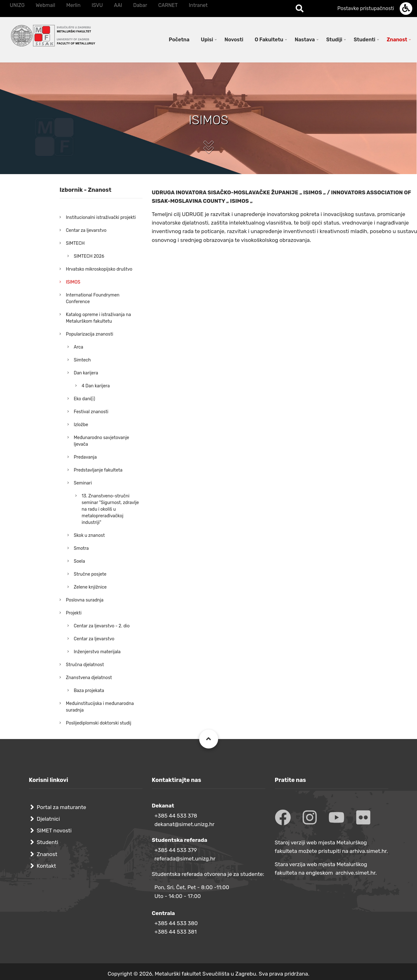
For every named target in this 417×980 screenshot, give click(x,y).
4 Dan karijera (96, 386)
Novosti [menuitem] (234, 40)
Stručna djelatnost (85, 665)
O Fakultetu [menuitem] (269, 40)
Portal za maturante (62, 807)
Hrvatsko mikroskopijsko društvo (99, 269)
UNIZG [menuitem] (17, 5)
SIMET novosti (54, 830)
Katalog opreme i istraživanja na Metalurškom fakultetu (98, 318)
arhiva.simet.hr (368, 851)
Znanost (47, 854)
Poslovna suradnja (85, 600)
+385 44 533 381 (176, 932)
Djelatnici (49, 819)
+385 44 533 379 (176, 850)
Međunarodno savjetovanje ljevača (101, 441)
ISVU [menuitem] (97, 5)
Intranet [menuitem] (198, 5)
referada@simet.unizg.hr (185, 859)
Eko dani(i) (84, 399)
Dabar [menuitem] (140, 5)
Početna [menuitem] (179, 40)
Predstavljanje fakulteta (98, 470)
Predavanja (85, 457)
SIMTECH (75, 243)
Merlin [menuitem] (73, 5)
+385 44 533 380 (176, 923)
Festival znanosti (91, 412)
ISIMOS (73, 282)
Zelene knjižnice (90, 587)
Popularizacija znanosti (90, 334)
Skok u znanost (89, 535)
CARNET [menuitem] (168, 5)
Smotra (81, 548)
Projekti (74, 613)
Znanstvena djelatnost (89, 678)
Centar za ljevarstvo (86, 230)
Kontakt (46, 866)
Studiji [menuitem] (334, 40)
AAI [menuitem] (118, 5)
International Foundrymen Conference (93, 298)
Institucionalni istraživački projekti (101, 217)
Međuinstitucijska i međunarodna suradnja (100, 707)
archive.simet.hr (355, 873)
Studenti (48, 842)
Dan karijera (86, 373)
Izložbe (81, 425)
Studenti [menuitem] (365, 40)
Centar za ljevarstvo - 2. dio (102, 626)
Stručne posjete (90, 574)
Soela (79, 561)
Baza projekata (89, 691)
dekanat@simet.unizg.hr (185, 824)
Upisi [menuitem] (207, 40)
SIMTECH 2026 (89, 256)
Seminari (83, 483)
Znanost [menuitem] (397, 40)
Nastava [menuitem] (305, 40)
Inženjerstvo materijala (97, 652)
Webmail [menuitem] (45, 5)
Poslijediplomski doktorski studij (98, 723)
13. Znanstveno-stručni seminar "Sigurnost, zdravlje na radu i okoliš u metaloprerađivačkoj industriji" (110, 509)
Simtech (82, 360)
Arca (78, 347)
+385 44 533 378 (176, 816)
